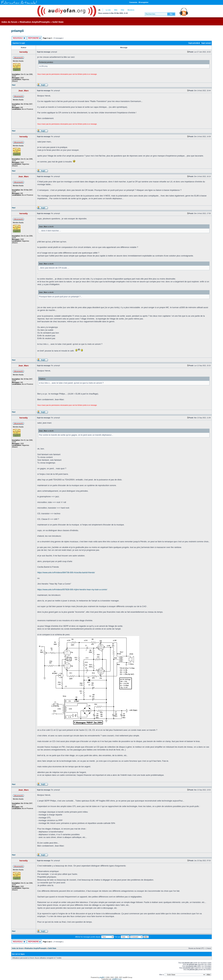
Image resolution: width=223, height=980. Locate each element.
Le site (108, 10)
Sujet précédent (194, 43)
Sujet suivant (206, 43)
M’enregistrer (143, 2)
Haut (14, 85)
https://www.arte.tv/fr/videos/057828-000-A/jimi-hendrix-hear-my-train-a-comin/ (72, 590)
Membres (131, 10)
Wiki (116, 10)
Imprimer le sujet (19, 43)
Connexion (133, 2)
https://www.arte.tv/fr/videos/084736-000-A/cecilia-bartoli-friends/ (66, 572)
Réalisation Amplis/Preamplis (35, 22)
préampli (17, 31)
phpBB (102, 977)
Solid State (58, 22)
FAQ (122, 10)
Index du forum (9, 22)
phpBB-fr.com (117, 979)
